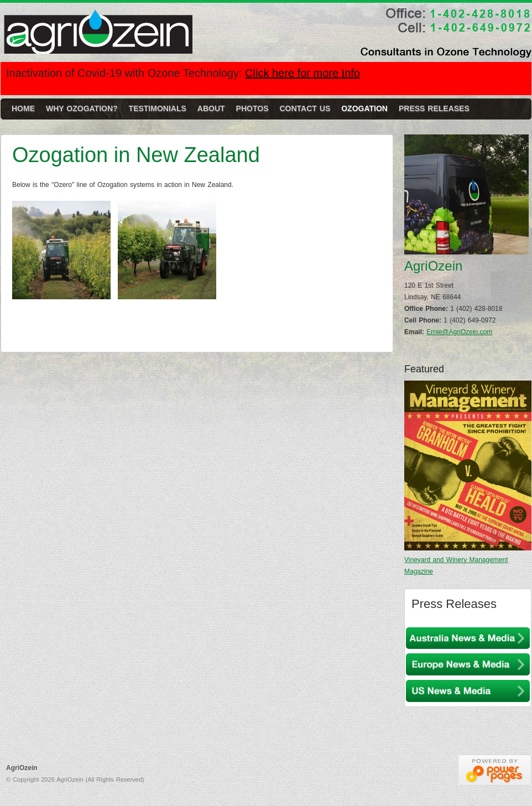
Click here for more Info (302, 73)
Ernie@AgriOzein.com (459, 332)
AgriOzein (100, 36)
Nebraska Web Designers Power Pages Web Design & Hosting (495, 770)
